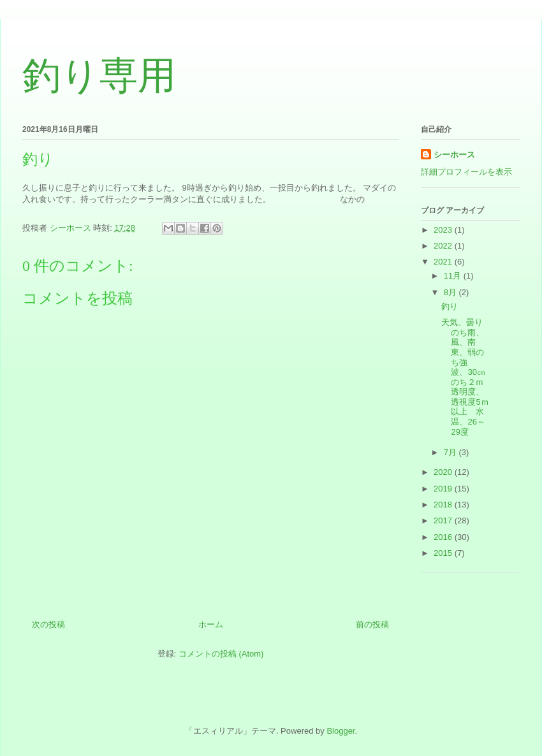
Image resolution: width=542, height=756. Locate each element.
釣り (450, 306)
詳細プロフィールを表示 (466, 172)
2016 (444, 537)
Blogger (341, 731)
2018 (444, 505)
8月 (451, 292)
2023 (444, 230)
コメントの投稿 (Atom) (221, 654)
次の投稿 (48, 624)
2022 (444, 246)
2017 (444, 520)
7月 (451, 452)
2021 (444, 262)
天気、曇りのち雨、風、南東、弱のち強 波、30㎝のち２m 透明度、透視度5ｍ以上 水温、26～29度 (466, 377)
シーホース (454, 155)
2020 (444, 472)
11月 (454, 276)
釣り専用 (99, 76)
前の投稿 (372, 624)
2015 (444, 553)
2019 (444, 489)
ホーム (211, 624)
